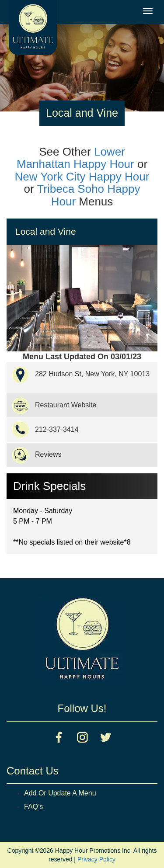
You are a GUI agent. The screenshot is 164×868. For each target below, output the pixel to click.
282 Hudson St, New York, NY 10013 (92, 374)
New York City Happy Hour (82, 177)
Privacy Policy (96, 859)
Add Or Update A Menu (60, 793)
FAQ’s (33, 807)
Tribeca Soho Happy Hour (88, 195)
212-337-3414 (57, 429)
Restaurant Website (66, 405)
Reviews (48, 454)
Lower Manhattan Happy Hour (75, 158)
